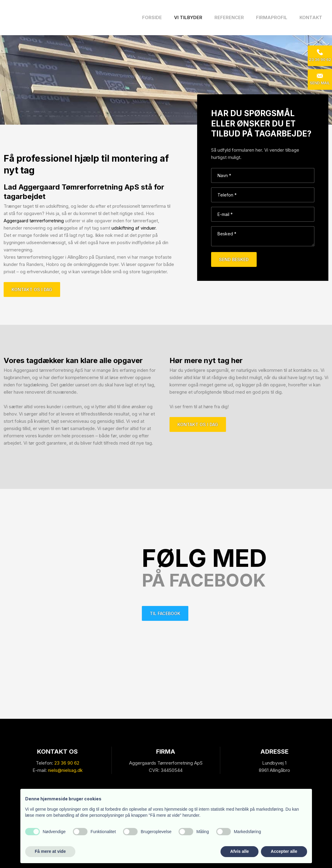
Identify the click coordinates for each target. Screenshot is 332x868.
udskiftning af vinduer (133, 228)
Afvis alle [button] (240, 851)
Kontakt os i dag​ (32, 289)
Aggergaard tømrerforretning (34, 221)
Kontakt (311, 17)
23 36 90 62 (67, 763)
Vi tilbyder (188, 17)
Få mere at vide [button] (50, 851)
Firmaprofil (272, 17)
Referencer (229, 17)
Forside (152, 17)
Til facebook (165, 613)
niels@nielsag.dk (65, 770)
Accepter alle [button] (284, 851)
